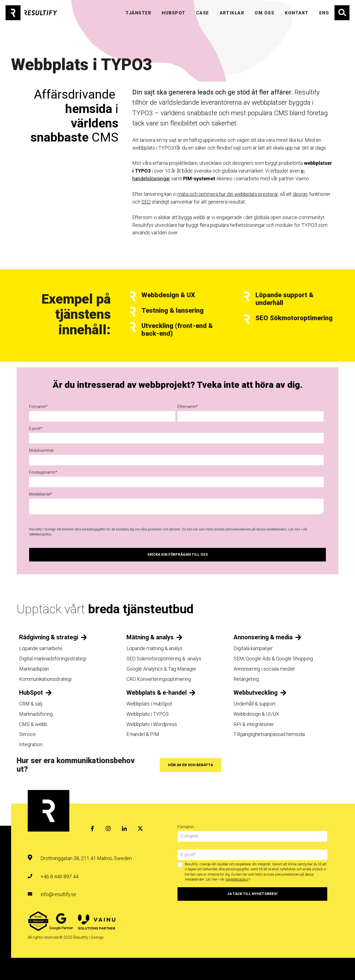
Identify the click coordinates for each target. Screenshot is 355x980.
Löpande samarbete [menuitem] (41, 648)
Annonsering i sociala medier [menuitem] (264, 669)
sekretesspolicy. (41, 534)
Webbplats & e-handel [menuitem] (157, 693)
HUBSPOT (173, 13)
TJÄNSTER (138, 13)
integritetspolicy (237, 879)
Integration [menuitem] (31, 744)
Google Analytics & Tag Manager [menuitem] (161, 669)
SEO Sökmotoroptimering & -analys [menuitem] (164, 659)
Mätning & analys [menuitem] (150, 637)
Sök (342, 13)
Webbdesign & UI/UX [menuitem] (256, 714)
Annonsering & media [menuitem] (263, 637)
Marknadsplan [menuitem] (34, 669)
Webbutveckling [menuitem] (256, 693)
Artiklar (232, 13)
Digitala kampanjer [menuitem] (253, 648)
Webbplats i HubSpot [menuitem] (149, 704)
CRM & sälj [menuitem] (31, 704)
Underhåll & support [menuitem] (255, 704)
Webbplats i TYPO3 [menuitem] (148, 714)
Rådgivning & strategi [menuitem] (49, 637)
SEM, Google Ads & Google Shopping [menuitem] (273, 659)
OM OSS (264, 13)
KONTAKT (297, 13)
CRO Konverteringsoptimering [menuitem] (159, 679)
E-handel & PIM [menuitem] (143, 734)
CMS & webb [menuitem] (33, 724)
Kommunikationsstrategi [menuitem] (45, 679)
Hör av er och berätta (191, 765)
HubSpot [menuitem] (31, 693)
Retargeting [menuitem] (246, 679)
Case (203, 13)
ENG (324, 13)
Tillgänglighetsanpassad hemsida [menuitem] (269, 734)
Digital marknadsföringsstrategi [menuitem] (53, 659)
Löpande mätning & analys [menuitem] (154, 648)
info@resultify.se (58, 894)
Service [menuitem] (27, 734)
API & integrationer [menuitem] (254, 724)
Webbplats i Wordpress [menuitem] (152, 724)
